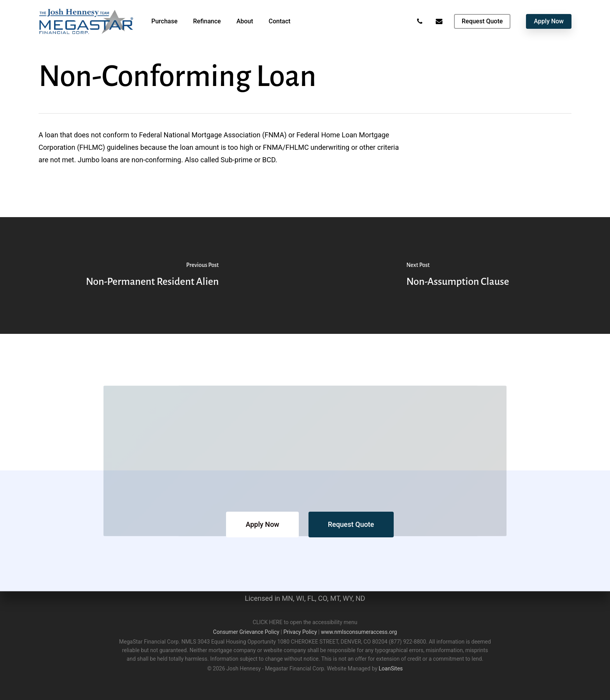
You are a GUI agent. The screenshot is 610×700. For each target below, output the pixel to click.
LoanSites (391, 668)
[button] (262, 525)
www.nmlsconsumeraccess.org (359, 632)
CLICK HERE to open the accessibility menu (305, 622)
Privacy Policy (300, 632)
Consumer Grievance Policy (246, 632)
